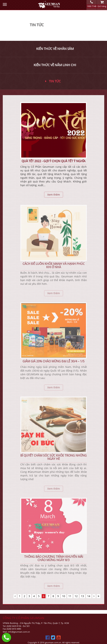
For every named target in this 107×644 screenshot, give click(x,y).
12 (76, 596)
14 (89, 596)
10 (64, 596)
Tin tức (53, 81)
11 (70, 596)
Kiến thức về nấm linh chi (55, 65)
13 (82, 596)
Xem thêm (54, 195)
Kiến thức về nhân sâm (55, 49)
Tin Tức (37, 25)
